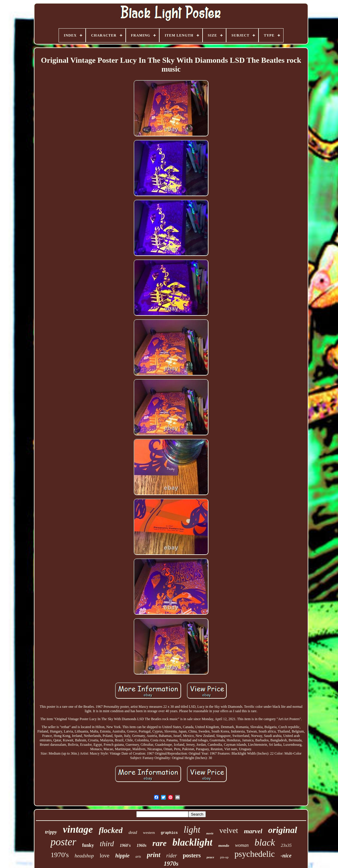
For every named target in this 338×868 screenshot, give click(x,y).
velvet (229, 830)
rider (172, 856)
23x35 (286, 845)
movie (210, 833)
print (154, 855)
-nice (286, 856)
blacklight (193, 842)
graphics (169, 833)
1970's (60, 855)
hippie (122, 855)
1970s (171, 864)
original (283, 830)
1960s (141, 845)
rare (160, 843)
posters (192, 855)
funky (88, 845)
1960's (125, 845)
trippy (51, 832)
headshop (84, 856)
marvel (253, 831)
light (192, 830)
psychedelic (255, 854)
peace (211, 857)
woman (242, 845)
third (107, 844)
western (149, 833)
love (105, 855)
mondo (224, 845)
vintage (78, 829)
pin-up (224, 857)
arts (138, 857)
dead (133, 832)
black (265, 842)
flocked (111, 830)
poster (63, 842)
